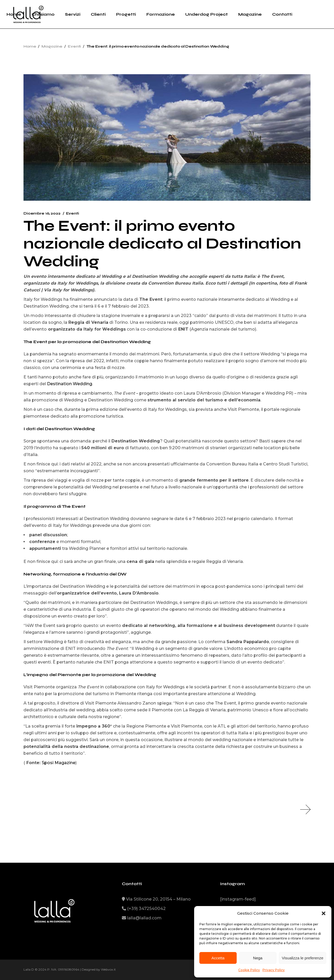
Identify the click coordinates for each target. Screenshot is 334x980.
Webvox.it (108, 969)
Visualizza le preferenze (303, 958)
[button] (324, 913)
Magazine (52, 46)
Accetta (218, 958)
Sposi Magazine (59, 763)
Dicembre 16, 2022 (42, 213)
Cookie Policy (249, 970)
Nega (258, 958)
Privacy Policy (274, 970)
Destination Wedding (70, 384)
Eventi (74, 46)
